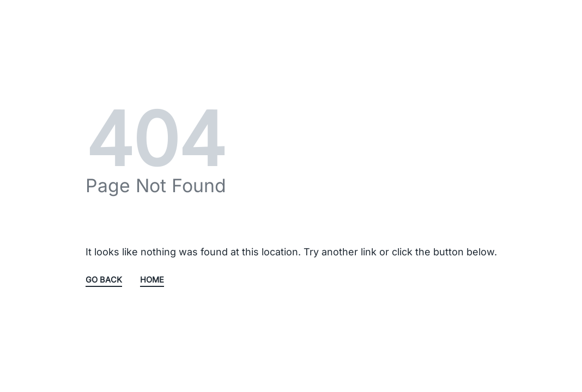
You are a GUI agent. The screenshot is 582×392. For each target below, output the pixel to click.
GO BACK (104, 280)
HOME (152, 280)
